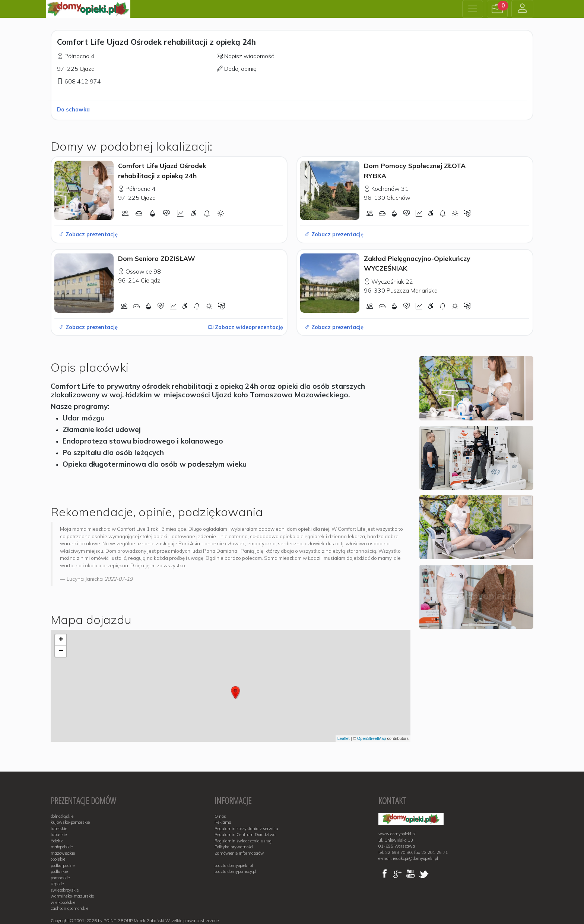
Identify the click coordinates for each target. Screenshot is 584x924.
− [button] (61, 651)
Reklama (223, 822)
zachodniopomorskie (69, 908)
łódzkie (57, 841)
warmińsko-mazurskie (72, 896)
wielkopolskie (63, 902)
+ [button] (61, 640)
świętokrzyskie (65, 890)
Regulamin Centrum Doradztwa (245, 835)
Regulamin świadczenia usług (243, 841)
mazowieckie (63, 853)
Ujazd (87, 69)
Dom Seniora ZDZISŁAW (157, 258)
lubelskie (59, 829)
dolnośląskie (62, 816)
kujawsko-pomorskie (70, 822)
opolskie (58, 859)
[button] (497, 9)
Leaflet (344, 738)
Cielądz (150, 280)
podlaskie (59, 871)
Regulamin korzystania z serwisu (246, 829)
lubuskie (59, 835)
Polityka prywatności (234, 847)
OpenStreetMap (372, 738)
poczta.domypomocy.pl (235, 871)
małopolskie (62, 847)
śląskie (57, 884)
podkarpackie (63, 865)
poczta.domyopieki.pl (234, 865)
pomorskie (60, 878)
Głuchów (399, 198)
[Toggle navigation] (473, 9)
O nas (220, 816)
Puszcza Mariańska (412, 290)
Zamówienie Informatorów (239, 853)
